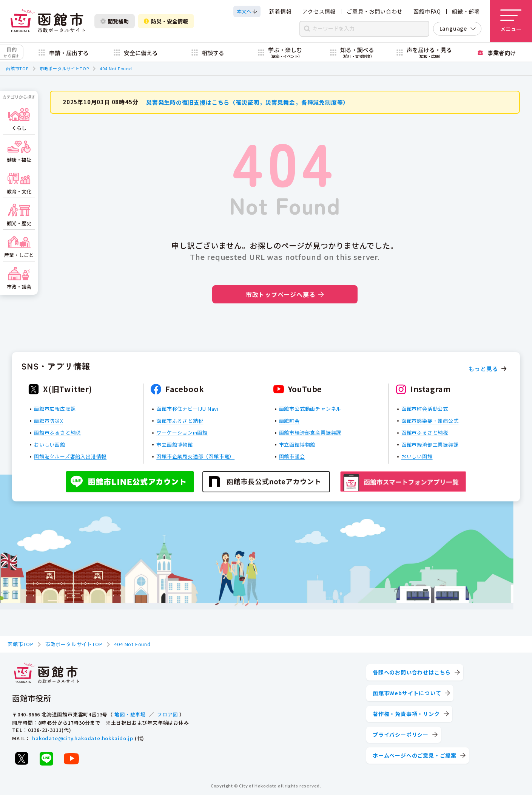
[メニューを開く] (511, 21)
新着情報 (280, 11)
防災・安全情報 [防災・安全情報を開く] (166, 21)
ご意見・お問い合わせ (375, 11)
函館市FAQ (427, 11)
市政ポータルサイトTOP (64, 68)
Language (453, 28)
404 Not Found (116, 68)
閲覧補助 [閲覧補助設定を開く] (115, 21)
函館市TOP (17, 68)
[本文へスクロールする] (247, 11)
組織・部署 (466, 11)
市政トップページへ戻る (285, 294)
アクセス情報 (319, 11)
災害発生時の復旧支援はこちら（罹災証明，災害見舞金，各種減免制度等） (247, 102)
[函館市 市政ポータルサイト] (48, 21)
